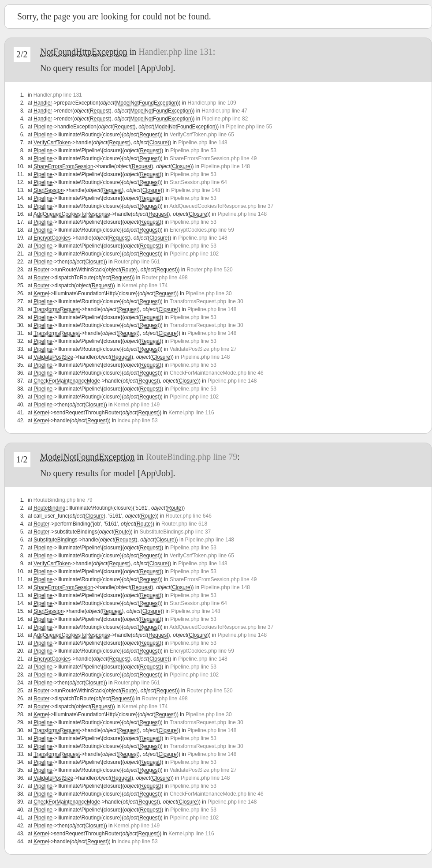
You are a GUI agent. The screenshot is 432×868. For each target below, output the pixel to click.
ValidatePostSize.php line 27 (203, 349)
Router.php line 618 (184, 524)
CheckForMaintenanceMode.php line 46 (217, 373)
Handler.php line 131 (175, 52)
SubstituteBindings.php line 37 (175, 532)
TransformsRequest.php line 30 (207, 301)
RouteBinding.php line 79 (192, 457)
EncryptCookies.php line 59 (202, 230)
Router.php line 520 (210, 270)
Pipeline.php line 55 (249, 127)
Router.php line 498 (165, 278)
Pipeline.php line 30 (209, 293)
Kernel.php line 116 (191, 413)
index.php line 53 (138, 421)
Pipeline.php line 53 (193, 150)
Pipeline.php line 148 (203, 143)
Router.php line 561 (137, 262)
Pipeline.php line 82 (225, 119)
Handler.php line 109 (212, 103)
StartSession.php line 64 (198, 182)
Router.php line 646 (189, 516)
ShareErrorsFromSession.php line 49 (213, 158)
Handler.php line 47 (225, 111)
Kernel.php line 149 (137, 405)
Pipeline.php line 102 (194, 254)
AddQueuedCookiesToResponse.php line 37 (221, 206)
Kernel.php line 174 (145, 286)
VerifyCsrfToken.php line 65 (202, 135)
